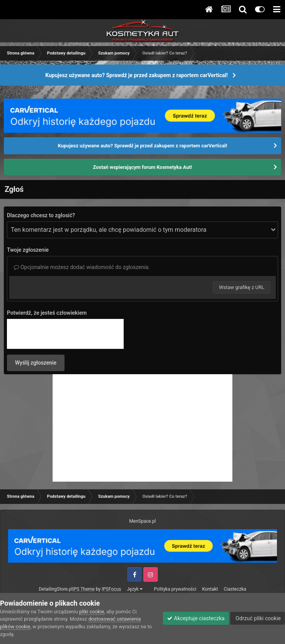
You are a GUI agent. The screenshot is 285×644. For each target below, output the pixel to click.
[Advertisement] (142, 428)
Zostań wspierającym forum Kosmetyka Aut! (142, 167)
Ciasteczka (235, 589)
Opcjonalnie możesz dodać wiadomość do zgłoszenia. (82, 267)
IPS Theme (84, 589)
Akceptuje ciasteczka (196, 618)
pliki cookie (92, 612)
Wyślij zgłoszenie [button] (36, 363)
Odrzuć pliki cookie (258, 618)
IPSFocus (111, 589)
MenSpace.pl (142, 521)
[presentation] (65, 334)
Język (135, 589)
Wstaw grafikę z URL (242, 287)
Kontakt (210, 589)
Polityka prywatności (175, 589)
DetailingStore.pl (56, 589)
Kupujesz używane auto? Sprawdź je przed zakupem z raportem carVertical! (137, 75)
